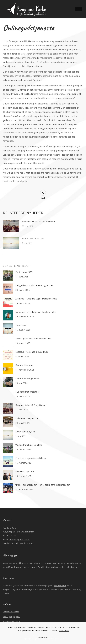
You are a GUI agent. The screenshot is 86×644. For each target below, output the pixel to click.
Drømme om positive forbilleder (31, 458)
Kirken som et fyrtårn (33, 238)
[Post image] (11, 226)
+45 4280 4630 (60, 585)
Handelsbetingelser (12, 621)
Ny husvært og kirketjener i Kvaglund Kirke (36, 312)
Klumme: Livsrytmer (25, 365)
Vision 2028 (21, 325)
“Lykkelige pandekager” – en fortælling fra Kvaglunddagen (43, 485)
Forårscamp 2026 (24, 272)
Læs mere (64, 630)
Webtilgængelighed (12, 617)
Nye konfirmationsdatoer (27, 392)
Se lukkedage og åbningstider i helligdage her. (59, 567)
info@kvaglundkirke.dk (19, 539)
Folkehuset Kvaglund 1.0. (27, 418)
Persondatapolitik (11, 612)
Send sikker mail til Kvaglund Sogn (18, 543)
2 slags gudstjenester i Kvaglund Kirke (33, 339)
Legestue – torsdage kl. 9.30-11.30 (32, 352)
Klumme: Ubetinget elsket (28, 378)
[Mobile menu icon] (79, 9)
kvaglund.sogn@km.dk (13, 589)
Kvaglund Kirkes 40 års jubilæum (38, 221)
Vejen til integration (25, 472)
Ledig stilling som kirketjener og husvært (35, 285)
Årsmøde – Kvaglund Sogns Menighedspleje (36, 299)
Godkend (43, 637)
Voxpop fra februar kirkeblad (29, 445)
